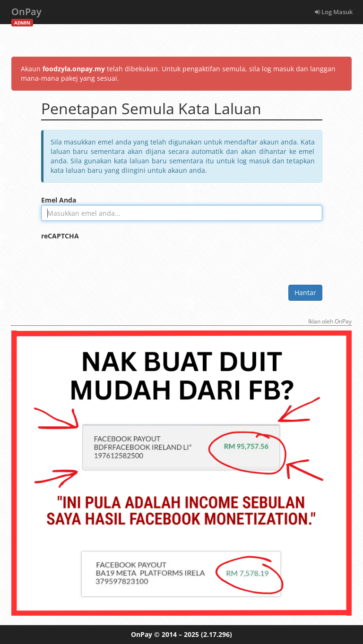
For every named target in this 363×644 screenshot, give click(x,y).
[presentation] (113, 259)
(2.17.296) (216, 634)
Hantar (305, 292)
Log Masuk (334, 12)
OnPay (26, 14)
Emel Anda (59, 200)
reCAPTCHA (60, 236)
